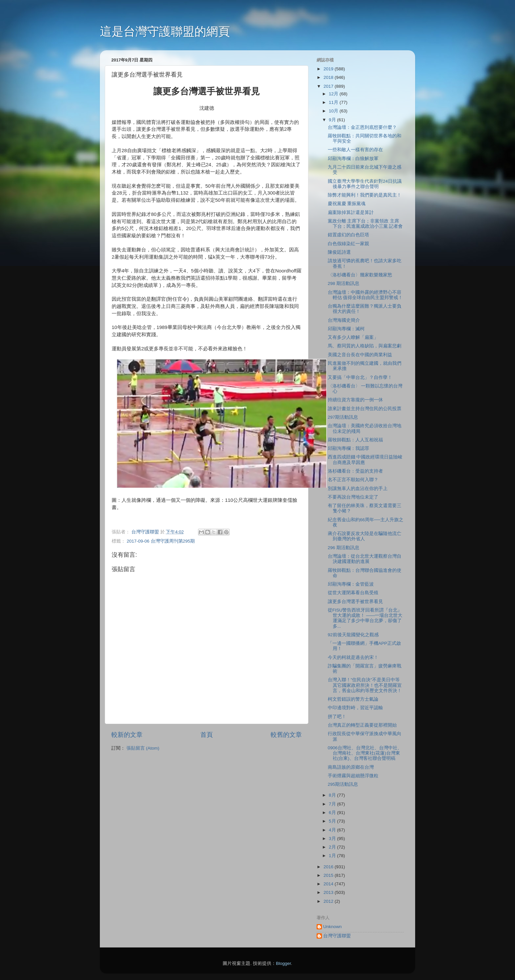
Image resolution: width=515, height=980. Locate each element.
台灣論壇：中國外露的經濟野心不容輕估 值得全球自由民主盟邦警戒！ (365, 295)
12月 (334, 94)
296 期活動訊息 (344, 548)
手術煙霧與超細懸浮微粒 (353, 776)
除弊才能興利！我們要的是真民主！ (365, 195)
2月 (333, 847)
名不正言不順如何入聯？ (353, 480)
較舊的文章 (286, 735)
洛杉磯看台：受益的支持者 (355, 471)
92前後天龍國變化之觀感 (353, 635)
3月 (333, 839)
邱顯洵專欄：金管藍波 (351, 584)
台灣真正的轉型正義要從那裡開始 (362, 725)
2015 (329, 875)
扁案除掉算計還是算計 (351, 212)
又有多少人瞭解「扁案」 (353, 337)
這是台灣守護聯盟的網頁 (165, 31)
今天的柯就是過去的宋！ (353, 657)
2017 (329, 86)
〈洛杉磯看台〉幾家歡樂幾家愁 (360, 275)
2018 (329, 77)
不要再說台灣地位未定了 (353, 497)
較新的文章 (127, 735)
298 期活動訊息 (344, 283)
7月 (333, 804)
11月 (334, 102)
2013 (329, 892)
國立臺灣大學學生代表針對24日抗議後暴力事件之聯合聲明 (365, 184)
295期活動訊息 (343, 784)
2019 (329, 69)
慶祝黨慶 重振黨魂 (347, 204)
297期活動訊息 (343, 417)
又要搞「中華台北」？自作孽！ (360, 377)
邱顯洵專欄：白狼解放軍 (353, 159)
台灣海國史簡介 (344, 320)
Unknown (332, 927)
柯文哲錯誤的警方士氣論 (353, 699)
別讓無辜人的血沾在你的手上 (358, 489)
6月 (333, 813)
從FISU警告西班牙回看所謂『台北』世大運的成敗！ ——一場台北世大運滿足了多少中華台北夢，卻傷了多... (365, 618)
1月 (333, 856)
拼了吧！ (337, 717)
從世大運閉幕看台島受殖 (353, 593)
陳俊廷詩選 (339, 252)
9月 (333, 120)
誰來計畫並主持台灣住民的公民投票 (365, 409)
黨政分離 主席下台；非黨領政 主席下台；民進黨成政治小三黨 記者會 (365, 224)
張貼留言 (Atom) (143, 748)
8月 (333, 795)
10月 (334, 111)
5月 (333, 821)
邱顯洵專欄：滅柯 (346, 329)
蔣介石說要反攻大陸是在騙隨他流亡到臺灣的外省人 (365, 536)
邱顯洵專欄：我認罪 (348, 448)
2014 (329, 884)
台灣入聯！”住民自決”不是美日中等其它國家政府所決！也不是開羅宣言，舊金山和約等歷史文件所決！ (365, 685)
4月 (333, 830)
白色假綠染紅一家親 (348, 244)
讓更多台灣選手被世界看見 (355, 602)
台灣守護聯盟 (337, 936)
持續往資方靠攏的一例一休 (355, 400)
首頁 (207, 735)
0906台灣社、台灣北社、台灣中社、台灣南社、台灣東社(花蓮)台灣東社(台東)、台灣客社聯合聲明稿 (365, 753)
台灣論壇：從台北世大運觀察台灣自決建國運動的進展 (365, 559)
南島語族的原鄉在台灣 (351, 767)
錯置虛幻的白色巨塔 (348, 235)
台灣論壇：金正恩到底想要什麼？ (362, 127)
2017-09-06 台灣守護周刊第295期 (161, 541)
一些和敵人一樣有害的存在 (355, 150)
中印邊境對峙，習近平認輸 (355, 708)
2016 (329, 867)
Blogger (283, 963)
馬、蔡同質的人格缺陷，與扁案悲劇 (365, 346)
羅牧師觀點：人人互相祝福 (355, 440)
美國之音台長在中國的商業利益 (360, 355)
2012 (329, 901)
